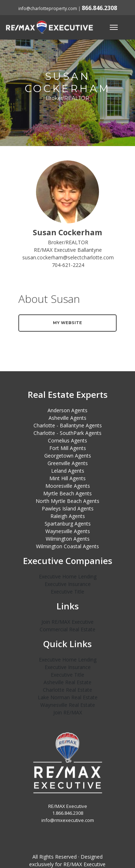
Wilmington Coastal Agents (67, 546)
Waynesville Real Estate (68, 705)
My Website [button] (67, 323)
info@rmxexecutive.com (68, 820)
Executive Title (67, 592)
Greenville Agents (68, 463)
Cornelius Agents (67, 440)
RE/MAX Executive (84, 864)
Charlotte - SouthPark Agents (67, 433)
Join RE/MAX (68, 712)
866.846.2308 (99, 8)
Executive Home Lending (68, 576)
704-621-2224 (68, 265)
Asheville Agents (67, 418)
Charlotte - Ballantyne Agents (68, 425)
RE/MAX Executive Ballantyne (68, 250)
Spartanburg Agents (68, 524)
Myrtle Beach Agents (67, 493)
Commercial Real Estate (67, 629)
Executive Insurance (68, 584)
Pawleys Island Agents (68, 508)
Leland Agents (68, 471)
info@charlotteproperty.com (48, 8)
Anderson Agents (67, 410)
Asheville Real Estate (67, 682)
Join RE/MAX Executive (67, 622)
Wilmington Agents (68, 539)
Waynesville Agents (68, 531)
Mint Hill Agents (67, 478)
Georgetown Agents (68, 456)
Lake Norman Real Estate (68, 697)
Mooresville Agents (68, 486)
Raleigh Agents (68, 516)
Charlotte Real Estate (67, 690)
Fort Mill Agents (68, 448)
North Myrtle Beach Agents (67, 501)
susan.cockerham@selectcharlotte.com (68, 257)
